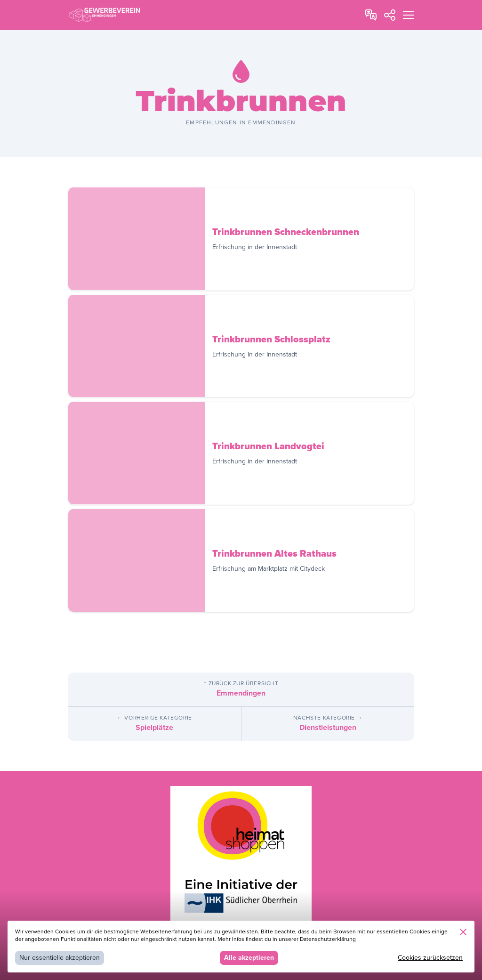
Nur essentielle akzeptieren (60, 958)
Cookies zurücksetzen (430, 958)
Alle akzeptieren (249, 958)
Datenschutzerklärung (328, 939)
